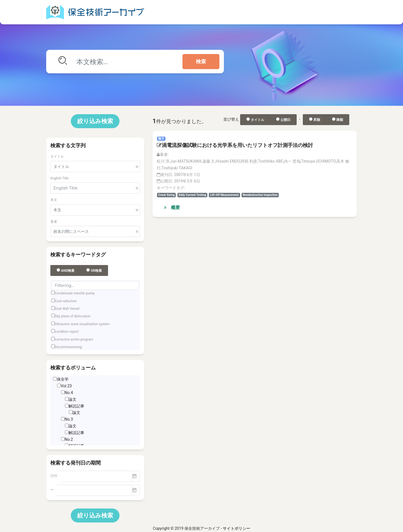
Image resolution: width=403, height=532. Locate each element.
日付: (54, 476)
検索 (201, 62)
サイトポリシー (236, 528)
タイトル (57, 156)
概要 (172, 208)
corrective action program (74, 339)
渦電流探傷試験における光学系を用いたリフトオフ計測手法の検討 (235, 145)
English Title (59, 178)
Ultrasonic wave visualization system (82, 324)
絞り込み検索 (95, 121)
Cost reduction (66, 301)
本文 (54, 200)
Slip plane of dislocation (73, 316)
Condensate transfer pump (75, 293)
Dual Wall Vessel (67, 309)
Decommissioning (68, 347)
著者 (54, 222)
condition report (67, 332)
